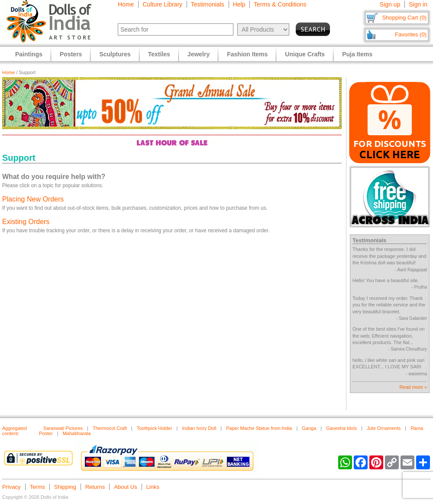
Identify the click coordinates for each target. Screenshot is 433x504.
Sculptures (115, 54)
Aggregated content (15, 431)
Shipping (65, 487)
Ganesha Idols (341, 428)
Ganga (309, 428)
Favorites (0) (411, 34)
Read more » (413, 387)
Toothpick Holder (155, 428)
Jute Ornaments (384, 428)
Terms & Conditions (280, 4)
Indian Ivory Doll (199, 428)
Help (239, 4)
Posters (71, 54)
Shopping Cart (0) (404, 18)
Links (153, 487)
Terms (37, 487)
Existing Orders (26, 222)
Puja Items (357, 54)
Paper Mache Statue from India (259, 428)
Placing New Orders (33, 199)
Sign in (418, 4)
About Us (125, 487)
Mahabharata (77, 433)
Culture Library (162, 4)
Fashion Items (247, 54)
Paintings (29, 54)
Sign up (390, 4)
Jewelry (199, 54)
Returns (95, 487)
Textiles (159, 54)
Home (126, 4)
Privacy (11, 487)
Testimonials (208, 4)
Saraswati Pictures (63, 428)
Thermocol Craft (110, 428)
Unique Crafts (305, 54)
